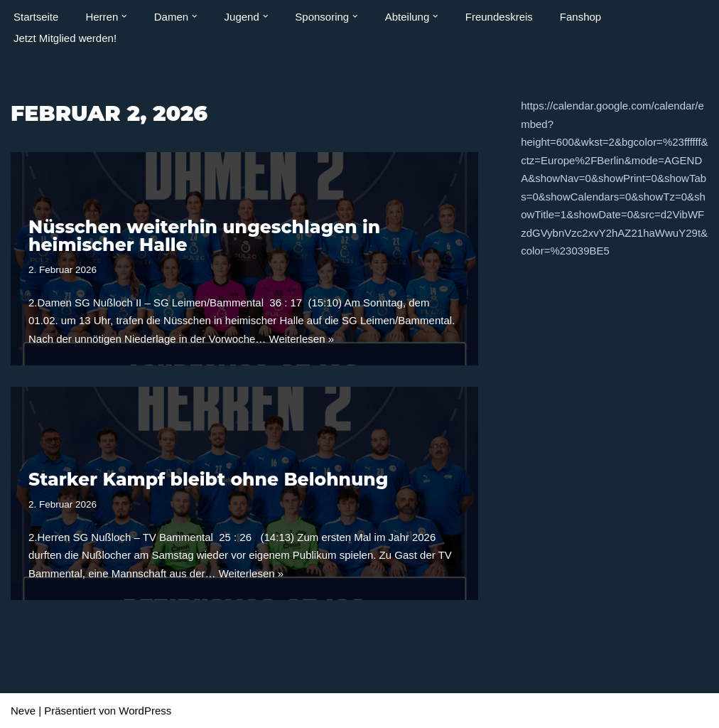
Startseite (36, 17)
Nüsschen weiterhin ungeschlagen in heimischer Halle (204, 236)
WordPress (145, 711)
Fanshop (580, 17)
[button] (124, 16)
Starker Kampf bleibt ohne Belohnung (208, 479)
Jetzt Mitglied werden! (65, 38)
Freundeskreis (499, 17)
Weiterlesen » (302, 339)
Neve (23, 711)
